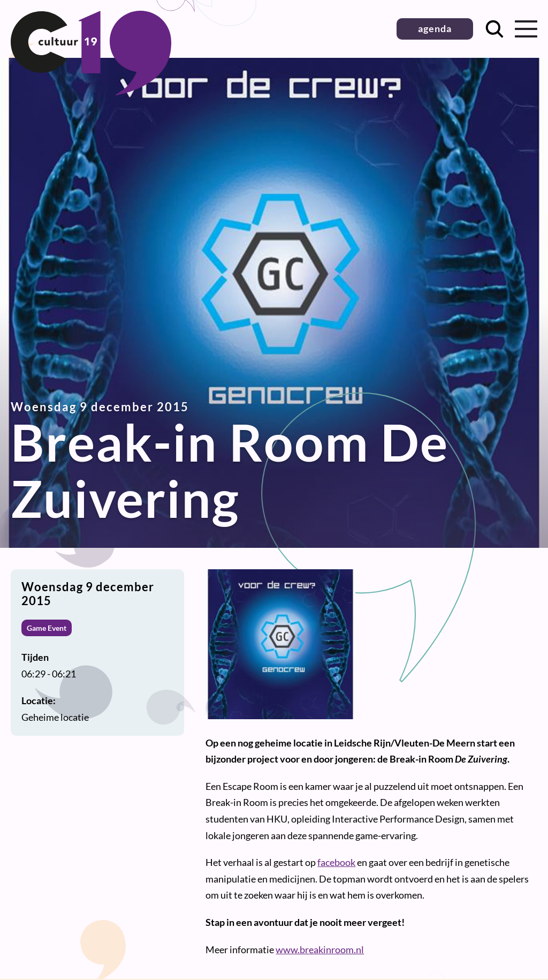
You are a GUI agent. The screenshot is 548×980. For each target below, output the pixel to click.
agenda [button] (435, 28)
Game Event (47, 628)
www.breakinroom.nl (320, 949)
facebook (336, 862)
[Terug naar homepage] (91, 92)
